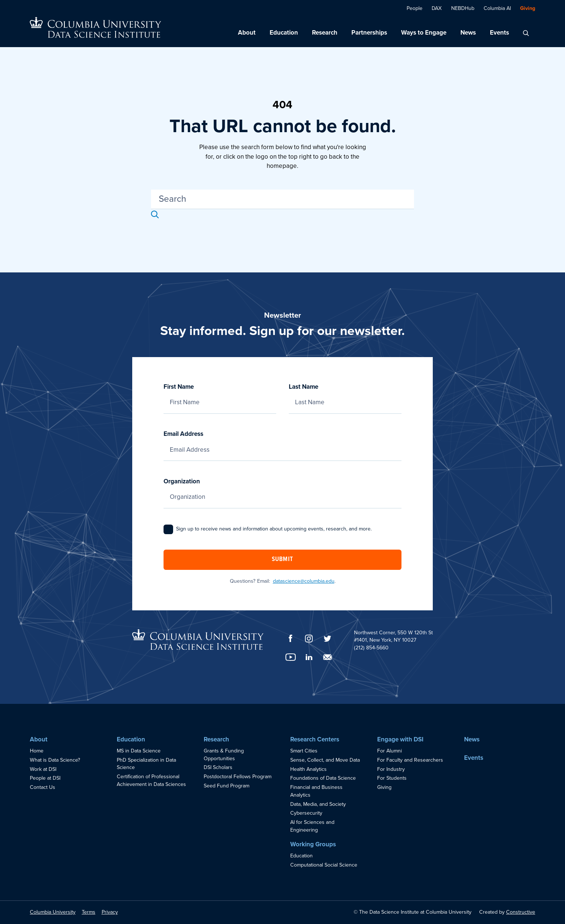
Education (284, 33)
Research (325, 33)
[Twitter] (327, 639)
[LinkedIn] (309, 657)
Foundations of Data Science (323, 778)
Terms (89, 912)
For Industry (391, 769)
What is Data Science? (55, 760)
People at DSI (45, 778)
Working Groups (313, 844)
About (247, 33)
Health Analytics (308, 769)
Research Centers (315, 739)
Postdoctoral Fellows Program (238, 777)
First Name (220, 395)
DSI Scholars (218, 767)
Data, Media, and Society (318, 804)
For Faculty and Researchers (410, 760)
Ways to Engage (424, 33)
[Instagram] (309, 639)
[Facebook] (291, 638)
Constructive (521, 912)
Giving (528, 8)
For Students (392, 778)
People (415, 8)
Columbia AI (497, 8)
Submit (282, 560)
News (468, 33)
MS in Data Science (139, 751)
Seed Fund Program (227, 786)
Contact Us (43, 787)
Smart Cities (304, 751)
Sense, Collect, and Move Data (325, 760)
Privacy (110, 912)
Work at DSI (43, 769)
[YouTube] (291, 657)
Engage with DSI (400, 739)
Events (499, 33)
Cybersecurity (306, 813)
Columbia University (53, 912)
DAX (437, 8)
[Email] (327, 657)
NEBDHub (463, 8)
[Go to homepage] (96, 27)
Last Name (345, 395)
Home (37, 751)
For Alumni (389, 751)
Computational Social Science (324, 865)
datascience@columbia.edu (304, 581)
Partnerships (369, 33)
